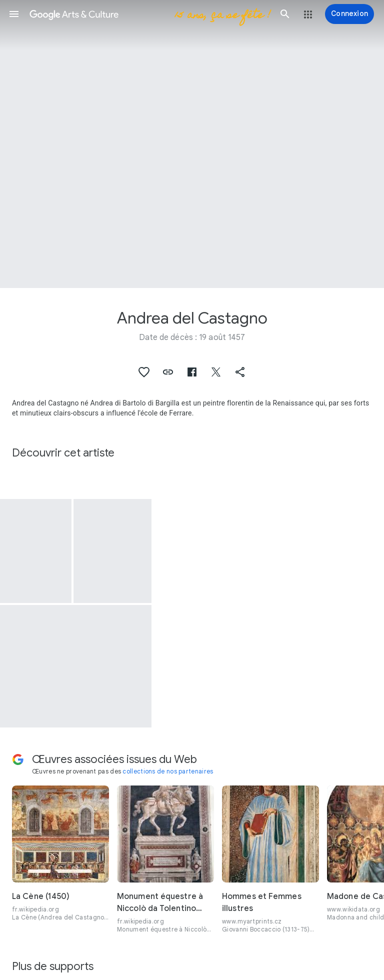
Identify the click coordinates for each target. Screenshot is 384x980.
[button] (14, 14)
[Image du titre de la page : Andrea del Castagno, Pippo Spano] (192, 144)
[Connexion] (349, 14)
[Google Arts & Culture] (149, 14)
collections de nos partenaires (168, 771)
